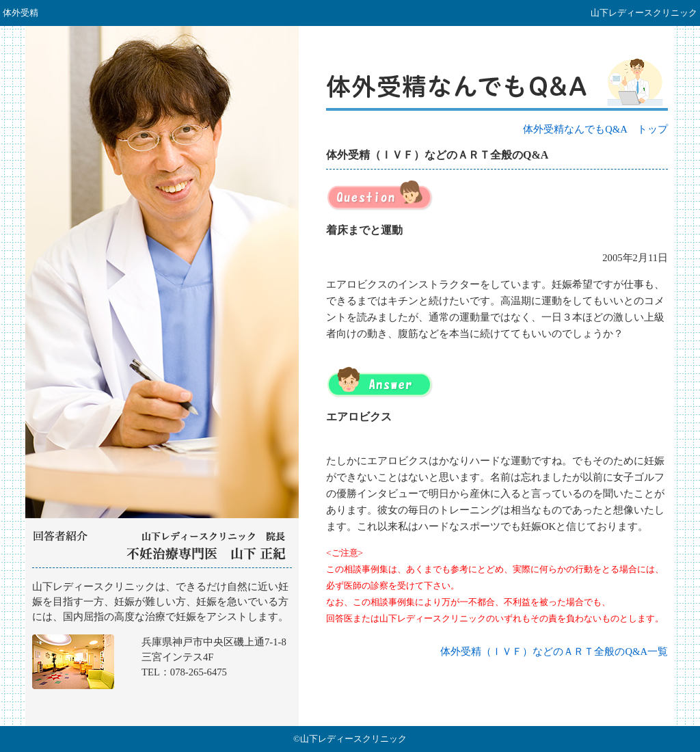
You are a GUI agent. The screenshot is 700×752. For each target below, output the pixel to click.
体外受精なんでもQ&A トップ (595, 129)
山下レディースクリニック (162, 647)
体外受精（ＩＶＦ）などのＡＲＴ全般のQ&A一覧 (554, 652)
